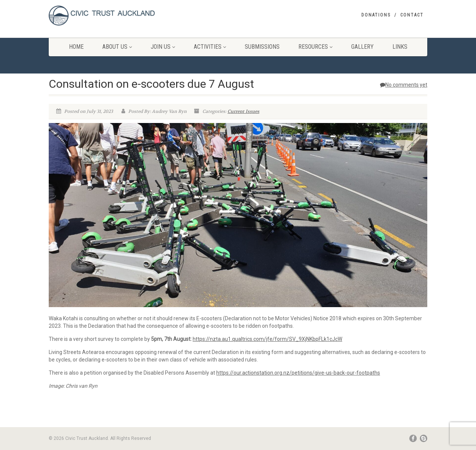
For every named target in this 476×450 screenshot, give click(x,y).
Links (400, 47)
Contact (412, 15)
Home (76, 47)
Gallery (362, 47)
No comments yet (404, 85)
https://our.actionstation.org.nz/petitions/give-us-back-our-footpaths (298, 373)
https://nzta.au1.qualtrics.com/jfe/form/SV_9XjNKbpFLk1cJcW (267, 339)
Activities (210, 47)
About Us (117, 47)
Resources (315, 47)
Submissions (262, 47)
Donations (376, 15)
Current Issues (243, 111)
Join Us (163, 47)
